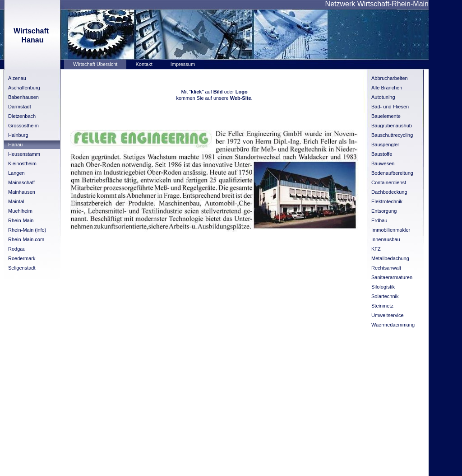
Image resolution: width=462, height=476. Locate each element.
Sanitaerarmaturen (392, 277)
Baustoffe (382, 154)
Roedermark (22, 258)
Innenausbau (386, 239)
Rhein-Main (21, 220)
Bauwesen (383, 163)
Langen (16, 173)
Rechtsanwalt (386, 268)
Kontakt (144, 64)
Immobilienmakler (391, 230)
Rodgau (17, 249)
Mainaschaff (21, 182)
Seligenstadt (22, 268)
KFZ (376, 249)
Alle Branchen (387, 88)
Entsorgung (384, 211)
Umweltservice (388, 315)
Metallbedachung (390, 258)
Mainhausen (22, 192)
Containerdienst (389, 182)
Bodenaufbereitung (392, 173)
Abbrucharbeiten (390, 78)
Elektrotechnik (387, 201)
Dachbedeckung (389, 192)
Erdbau (379, 220)
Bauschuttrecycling (392, 135)
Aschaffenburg (24, 88)
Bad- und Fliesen (390, 107)
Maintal (16, 201)
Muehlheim (20, 211)
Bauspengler (385, 145)
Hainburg (18, 135)
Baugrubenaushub (392, 126)
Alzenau (17, 78)
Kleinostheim (22, 163)
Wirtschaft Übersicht (95, 64)
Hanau (15, 145)
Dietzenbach (22, 116)
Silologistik (383, 287)
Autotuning (383, 97)
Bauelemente (386, 116)
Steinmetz (382, 306)
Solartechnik (385, 296)
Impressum (183, 64)
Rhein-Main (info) (27, 230)
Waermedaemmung (393, 325)
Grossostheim (23, 126)
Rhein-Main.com (26, 239)
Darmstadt (20, 107)
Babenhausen (23, 97)
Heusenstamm (24, 154)
